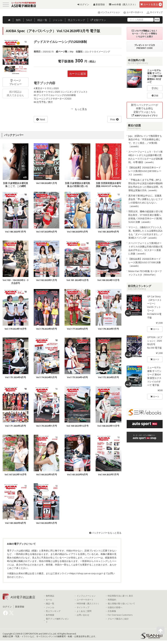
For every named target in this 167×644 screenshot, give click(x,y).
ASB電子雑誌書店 (23, 597)
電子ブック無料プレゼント (57, 620)
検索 (157, 20)
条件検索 (50, 615)
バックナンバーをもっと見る (105, 533)
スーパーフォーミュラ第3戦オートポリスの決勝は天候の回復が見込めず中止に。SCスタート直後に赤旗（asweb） (146, 248)
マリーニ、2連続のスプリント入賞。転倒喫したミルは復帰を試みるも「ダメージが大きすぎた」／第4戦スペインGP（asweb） (146, 232)
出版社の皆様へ (115, 607)
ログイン (83, 4)
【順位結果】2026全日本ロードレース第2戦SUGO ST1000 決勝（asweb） (145, 262)
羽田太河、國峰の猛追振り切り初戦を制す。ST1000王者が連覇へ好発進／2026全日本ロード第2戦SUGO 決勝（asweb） (146, 217)
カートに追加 (78, 74)
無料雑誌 (50, 596)
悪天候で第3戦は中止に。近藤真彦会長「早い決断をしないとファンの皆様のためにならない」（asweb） (146, 201)
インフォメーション (107, 12)
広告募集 (112, 611)
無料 (18, 20)
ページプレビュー (15, 82)
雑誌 (42, 20)
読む (155, 88)
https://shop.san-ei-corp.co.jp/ (86, 573)
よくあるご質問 (84, 611)
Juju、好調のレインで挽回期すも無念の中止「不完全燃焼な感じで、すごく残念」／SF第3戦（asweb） (145, 141)
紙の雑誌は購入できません (15, 93)
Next (42, 119)
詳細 (155, 96)
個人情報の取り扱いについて (121, 604)
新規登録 (99, 4)
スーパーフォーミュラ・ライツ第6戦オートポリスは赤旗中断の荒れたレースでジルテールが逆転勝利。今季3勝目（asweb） (146, 157)
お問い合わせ (83, 615)
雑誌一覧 (50, 604)
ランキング (76, 20)
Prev (113, 119)
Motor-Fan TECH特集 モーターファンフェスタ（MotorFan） (145, 273)
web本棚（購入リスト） (123, 4)
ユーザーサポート (132, 12)
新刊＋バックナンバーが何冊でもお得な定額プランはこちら (145, 110)
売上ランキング (53, 611)
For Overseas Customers (120, 615)
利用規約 (112, 600)
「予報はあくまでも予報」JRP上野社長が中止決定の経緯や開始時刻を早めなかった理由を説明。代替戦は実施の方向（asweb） (146, 185)
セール (49, 600)
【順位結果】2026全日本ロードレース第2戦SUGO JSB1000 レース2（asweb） (145, 171)
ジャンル (58, 20)
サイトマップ (153, 12)
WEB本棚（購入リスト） (88, 604)
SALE (29, 20)
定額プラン (98, 20)
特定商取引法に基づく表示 (120, 596)
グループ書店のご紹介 (118, 619)
